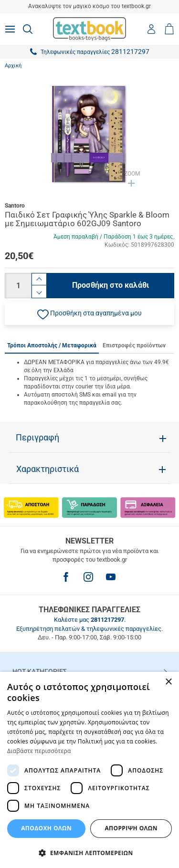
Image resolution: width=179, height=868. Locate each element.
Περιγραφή (37, 438)
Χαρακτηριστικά (47, 469)
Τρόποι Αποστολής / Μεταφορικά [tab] (52, 345)
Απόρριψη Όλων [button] (131, 828)
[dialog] (89, 770)
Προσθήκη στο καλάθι (111, 285)
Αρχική (13, 66)
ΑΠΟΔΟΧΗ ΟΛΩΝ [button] (46, 828)
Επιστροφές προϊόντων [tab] (134, 345)
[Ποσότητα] (18, 286)
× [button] (168, 682)
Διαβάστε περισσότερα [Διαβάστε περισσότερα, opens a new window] (39, 751)
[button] (89, 314)
